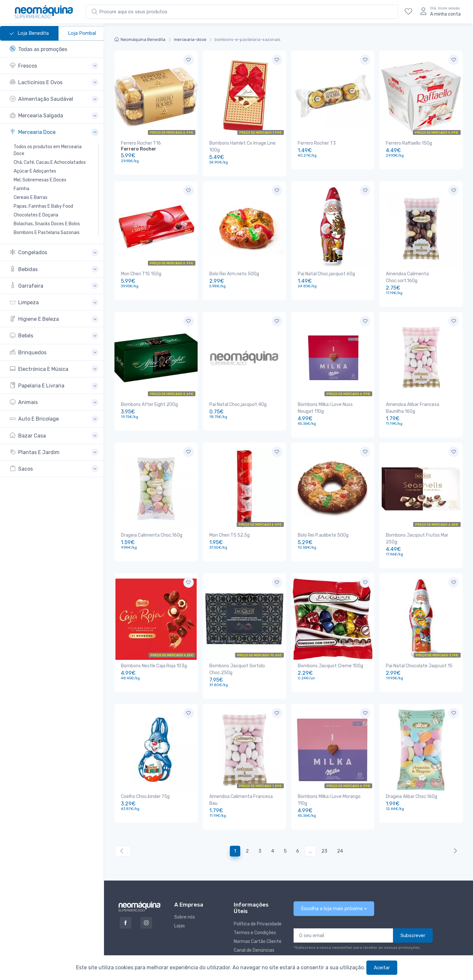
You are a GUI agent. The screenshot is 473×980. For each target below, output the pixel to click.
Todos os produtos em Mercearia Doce (48, 150)
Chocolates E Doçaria (36, 215)
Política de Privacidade (258, 897)
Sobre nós (185, 890)
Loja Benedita (29, 33)
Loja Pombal (82, 33)
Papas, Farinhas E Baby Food (43, 206)
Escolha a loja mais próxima (332, 881)
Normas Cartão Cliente (258, 914)
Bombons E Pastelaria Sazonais (47, 233)
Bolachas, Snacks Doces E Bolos (47, 224)
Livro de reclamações (256, 932)
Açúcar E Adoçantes (35, 171)
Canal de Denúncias (254, 923)
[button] (54, 66)
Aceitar (382, 968)
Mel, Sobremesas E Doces (40, 180)
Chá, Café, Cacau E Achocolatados (50, 162)
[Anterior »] (454, 824)
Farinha (21, 189)
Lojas (180, 899)
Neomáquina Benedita (140, 39)
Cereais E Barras (31, 197)
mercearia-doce (190, 39)
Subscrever (413, 908)
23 (324, 824)
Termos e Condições (255, 905)
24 (340, 824)
